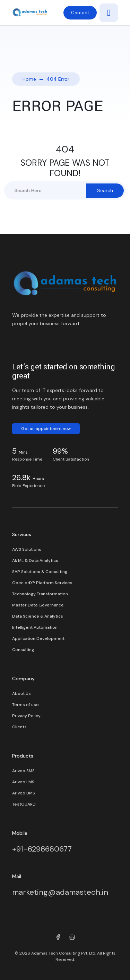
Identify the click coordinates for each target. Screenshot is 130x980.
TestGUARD (24, 804)
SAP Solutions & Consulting (40, 572)
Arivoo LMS (23, 782)
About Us (21, 693)
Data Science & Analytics (38, 616)
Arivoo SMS (23, 771)
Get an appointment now (46, 429)
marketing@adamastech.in (60, 892)
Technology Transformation (40, 594)
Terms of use (25, 705)
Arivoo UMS (24, 793)
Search (105, 190)
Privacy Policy (26, 716)
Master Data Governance (38, 605)
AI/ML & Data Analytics (35, 560)
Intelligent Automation (35, 627)
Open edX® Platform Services (42, 583)
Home (29, 79)
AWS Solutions (27, 549)
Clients (19, 727)
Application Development (38, 638)
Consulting (23, 650)
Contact (80, 13)
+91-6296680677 (42, 849)
